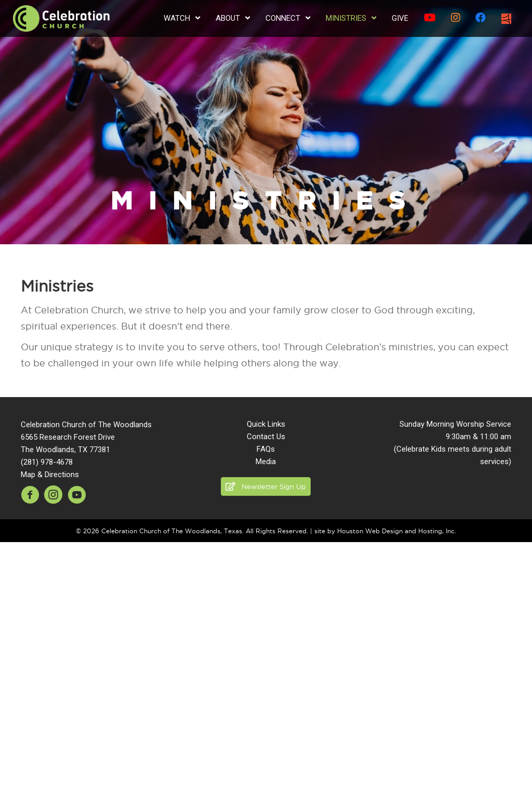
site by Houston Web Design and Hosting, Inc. (385, 531)
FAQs (266, 449)
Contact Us (266, 437)
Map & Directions (50, 475)
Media (266, 462)
